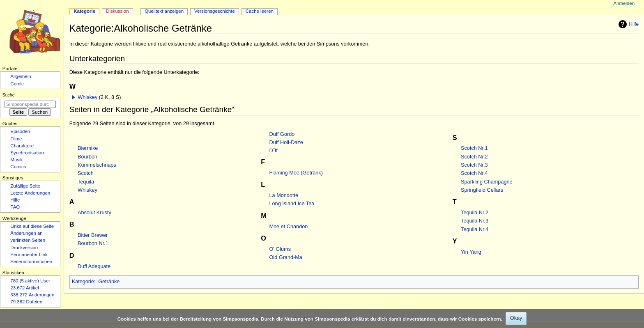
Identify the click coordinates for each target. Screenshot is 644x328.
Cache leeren (260, 11)
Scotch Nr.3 (474, 165)
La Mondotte (284, 195)
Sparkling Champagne (487, 182)
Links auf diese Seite (32, 226)
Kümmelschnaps (97, 165)
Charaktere (22, 146)
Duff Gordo (282, 134)
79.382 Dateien (26, 302)
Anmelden (624, 3)
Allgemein (21, 76)
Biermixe (88, 148)
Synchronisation (27, 153)
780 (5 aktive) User (30, 281)
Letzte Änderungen (30, 193)
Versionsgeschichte (215, 11)
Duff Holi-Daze (286, 142)
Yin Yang (471, 252)
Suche (9, 95)
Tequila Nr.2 (475, 213)
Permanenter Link (29, 255)
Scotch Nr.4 (474, 173)
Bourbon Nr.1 (93, 243)
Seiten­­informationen (31, 261)
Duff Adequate (94, 266)
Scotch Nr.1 (474, 148)
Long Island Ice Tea (292, 204)
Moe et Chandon (289, 227)
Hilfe (628, 24)
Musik (16, 160)
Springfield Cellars (482, 190)
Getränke (109, 282)
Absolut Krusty (94, 213)
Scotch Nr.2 (474, 157)
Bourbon (87, 157)
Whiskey (87, 97)
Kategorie (83, 282)
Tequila (86, 182)
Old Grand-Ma (286, 257)
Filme (16, 139)
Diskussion (117, 11)
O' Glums (280, 249)
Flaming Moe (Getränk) (296, 173)
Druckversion (24, 248)
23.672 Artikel (24, 288)
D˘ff (274, 151)
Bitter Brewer (93, 235)
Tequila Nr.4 (475, 229)
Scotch (86, 173)
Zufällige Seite (25, 186)
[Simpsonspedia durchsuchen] (30, 104)
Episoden (20, 131)
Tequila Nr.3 (475, 221)
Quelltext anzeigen (164, 11)
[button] (74, 97)
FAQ (15, 207)
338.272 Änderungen (32, 295)
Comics (18, 167)
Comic (17, 84)
